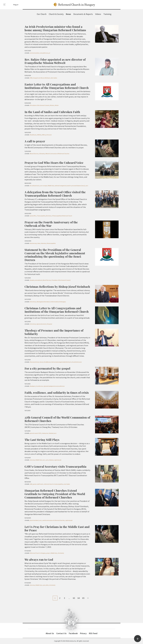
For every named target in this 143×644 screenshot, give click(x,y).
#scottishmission (77, 362)
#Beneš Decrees (34, 154)
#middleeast (47, 362)
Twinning (107, 14)
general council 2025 (35, 433)
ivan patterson (44, 53)
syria (47, 460)
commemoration (34, 53)
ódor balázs (54, 78)
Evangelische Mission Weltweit (41, 78)
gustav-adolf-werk (38, 484)
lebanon (51, 460)
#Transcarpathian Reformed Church (62, 216)
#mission (49, 135)
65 (83, 598)
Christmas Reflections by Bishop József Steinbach (57, 287)
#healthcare (33, 135)
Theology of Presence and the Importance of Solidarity (54, 332)
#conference (40, 386)
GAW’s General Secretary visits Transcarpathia (55, 466)
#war (39, 243)
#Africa (44, 135)
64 (79, 598)
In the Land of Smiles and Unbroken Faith (52, 112)
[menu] (5, 5)
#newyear (49, 324)
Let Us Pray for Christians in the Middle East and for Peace (57, 528)
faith (47, 585)
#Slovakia (42, 154)
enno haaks (67, 484)
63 (74, 598)
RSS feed (93, 633)
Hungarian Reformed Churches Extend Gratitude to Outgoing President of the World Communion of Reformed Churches (55, 494)
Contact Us (61, 633)
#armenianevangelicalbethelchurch (61, 362)
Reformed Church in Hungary (38, 553)
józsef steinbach (34, 520)
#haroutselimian (34, 362)
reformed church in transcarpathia (53, 484)
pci (49, 53)
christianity (61, 553)
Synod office (33, 216)
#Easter (52, 105)
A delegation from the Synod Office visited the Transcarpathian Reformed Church (55, 194)
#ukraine (43, 243)
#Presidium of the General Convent (39, 105)
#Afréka (39, 135)
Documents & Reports (83, 14)
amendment (39, 280)
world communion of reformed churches (54, 520)
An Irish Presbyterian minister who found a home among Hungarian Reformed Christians (55, 28)
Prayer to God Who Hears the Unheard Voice (54, 163)
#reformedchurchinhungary (58, 302)
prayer (48, 553)
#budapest (33, 386)
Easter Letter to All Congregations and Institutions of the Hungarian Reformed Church (57, 86)
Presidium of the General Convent (61, 280)
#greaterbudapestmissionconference (54, 386)
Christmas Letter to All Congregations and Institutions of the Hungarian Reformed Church (57, 310)
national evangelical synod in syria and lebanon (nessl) (70, 186)
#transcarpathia (51, 243)
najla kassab (58, 460)
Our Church (42, 14)
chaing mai (45, 433)
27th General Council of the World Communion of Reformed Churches (57, 419)
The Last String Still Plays (42, 440)
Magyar (16, 5)
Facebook (73, 633)
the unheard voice (35, 186)
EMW (31, 78)
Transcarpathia (41, 216)
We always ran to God (39, 559)
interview (32, 460)
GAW (31, 484)
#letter (57, 105)
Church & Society (56, 14)
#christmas (33, 302)
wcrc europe (44, 186)
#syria (41, 362)
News (68, 14)
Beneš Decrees (47, 280)
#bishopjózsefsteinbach (43, 302)
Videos (98, 14)
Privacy (83, 633)
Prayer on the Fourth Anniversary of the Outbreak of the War (51, 224)
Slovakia (32, 280)
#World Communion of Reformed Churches (57, 154)
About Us (50, 633)
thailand (51, 433)
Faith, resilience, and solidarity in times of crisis (57, 393)
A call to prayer (35, 141)
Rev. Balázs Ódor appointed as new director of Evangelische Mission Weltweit (55, 61)
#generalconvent (41, 324)
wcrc (87, 186)
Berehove (49, 216)
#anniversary (33, 243)
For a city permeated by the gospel (47, 368)
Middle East (51, 186)
